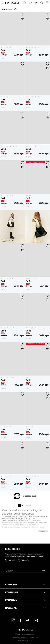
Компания (25, 592)
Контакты (25, 584)
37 (4, 47)
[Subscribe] (43, 571)
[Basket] (42, 3)
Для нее (12, 560)
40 (38, 47)
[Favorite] (30, 3)
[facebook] (21, 621)
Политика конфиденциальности (25, 637)
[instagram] (13, 620)
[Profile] (36, 3)
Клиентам (25, 600)
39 (10, 47)
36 (2, 47)
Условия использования (25, 634)
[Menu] (47, 3)
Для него (25, 560)
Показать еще (29, 496)
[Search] (25, 3)
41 (41, 47)
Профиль (25, 608)
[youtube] (36, 621)
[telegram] (27, 620)
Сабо (3, 50)
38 (7, 47)
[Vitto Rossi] (10, 3)
